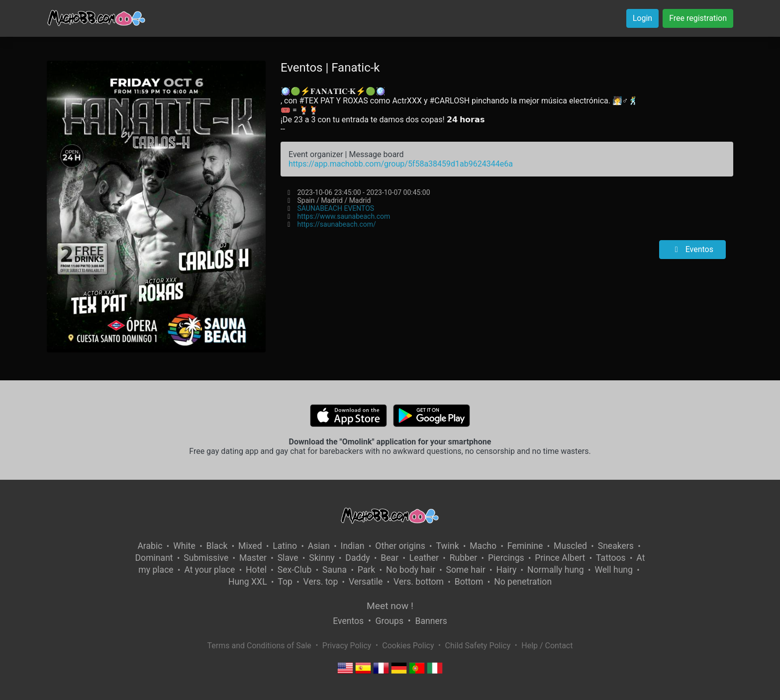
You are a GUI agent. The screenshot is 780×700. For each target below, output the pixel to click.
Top (285, 582)
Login (642, 18)
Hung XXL (248, 582)
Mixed (250, 546)
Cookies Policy (408, 646)
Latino (285, 546)
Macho (483, 546)
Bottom (469, 582)
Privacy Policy (347, 646)
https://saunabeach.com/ (336, 224)
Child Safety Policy (478, 646)
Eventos (692, 249)
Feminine (525, 546)
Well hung (614, 570)
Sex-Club (295, 570)
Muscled (570, 546)
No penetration (523, 582)
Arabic (150, 546)
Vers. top (321, 582)
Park (366, 570)
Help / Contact (547, 646)
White (184, 546)
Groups (390, 621)
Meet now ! (390, 606)
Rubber (464, 558)
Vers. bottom (419, 582)
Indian (353, 546)
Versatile (366, 582)
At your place (209, 570)
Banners (431, 621)
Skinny (322, 558)
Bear (390, 558)
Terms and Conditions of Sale (259, 646)
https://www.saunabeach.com (343, 216)
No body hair (411, 570)
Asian (319, 546)
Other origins (400, 546)
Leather (424, 558)
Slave (288, 558)
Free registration (698, 18)
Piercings (506, 558)
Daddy (357, 558)
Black (217, 546)
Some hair (466, 570)
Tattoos (611, 558)
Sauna (335, 570)
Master (253, 558)
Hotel (256, 570)
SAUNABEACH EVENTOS (336, 208)
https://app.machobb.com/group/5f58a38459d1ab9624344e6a (401, 164)
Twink (447, 546)
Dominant (154, 558)
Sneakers (616, 546)
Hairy (506, 570)
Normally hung (556, 570)
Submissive (206, 558)
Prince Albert (560, 558)
